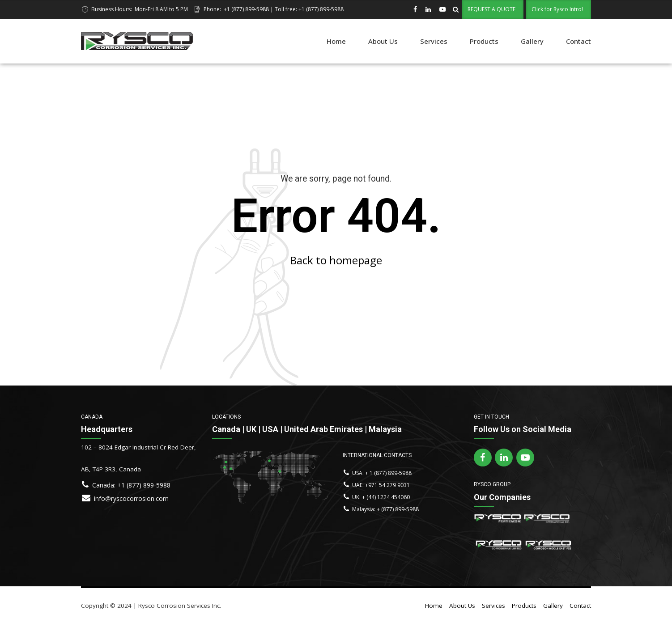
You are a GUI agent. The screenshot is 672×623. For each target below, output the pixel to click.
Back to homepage (336, 260)
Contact (578, 41)
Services (434, 41)
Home (336, 41)
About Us (383, 41)
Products (484, 41)
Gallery (532, 41)
